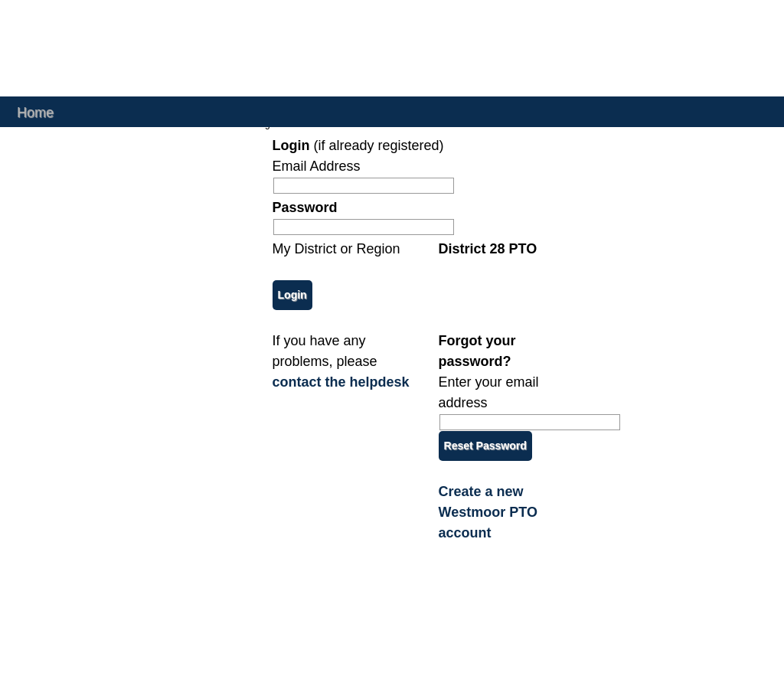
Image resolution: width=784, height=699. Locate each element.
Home (35, 111)
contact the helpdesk (341, 382)
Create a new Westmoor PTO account (488, 512)
